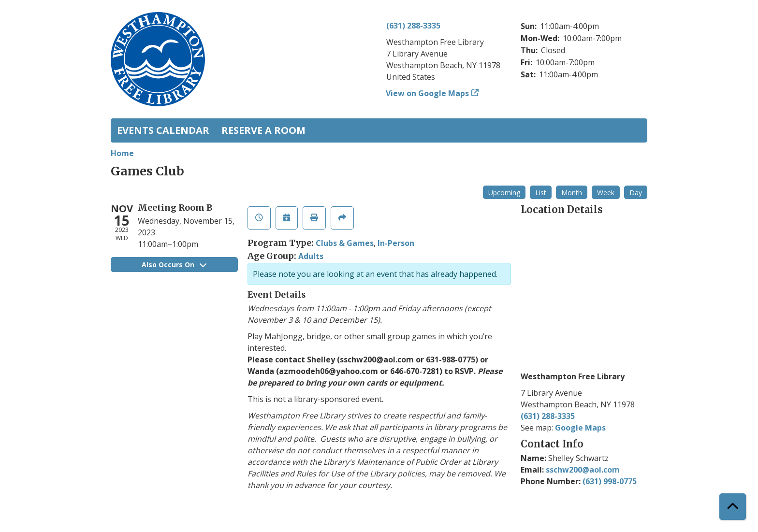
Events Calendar (163, 130)
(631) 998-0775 (610, 481)
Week (606, 193)
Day (636, 193)
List (541, 193)
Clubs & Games (345, 243)
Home (122, 153)
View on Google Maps (428, 93)
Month (572, 193)
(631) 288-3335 (413, 26)
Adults (311, 256)
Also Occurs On (174, 265)
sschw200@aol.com (583, 470)
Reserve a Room (263, 130)
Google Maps (580, 428)
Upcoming (504, 193)
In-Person (396, 243)
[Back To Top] (733, 507)
